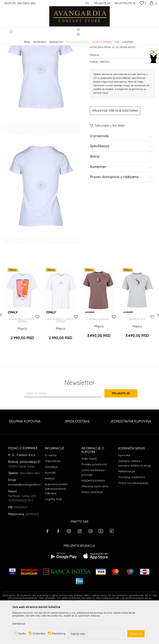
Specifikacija (122, 182)
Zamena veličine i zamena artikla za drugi (134, 500)
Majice (69, 40)
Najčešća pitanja (93, 517)
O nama (51, 492)
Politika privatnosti (94, 501)
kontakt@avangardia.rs (24, 521)
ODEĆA (58, 40)
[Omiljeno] (143, 4)
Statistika (39, 633)
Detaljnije (19, 624)
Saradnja (51, 503)
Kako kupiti (89, 495)
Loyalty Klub (53, 536)
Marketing (59, 633)
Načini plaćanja (92, 529)
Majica (22, 369)
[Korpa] (153, 3)
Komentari (122, 202)
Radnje (50, 515)
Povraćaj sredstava (132, 514)
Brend (122, 192)
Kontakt (50, 509)
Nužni (22, 633)
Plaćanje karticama (95, 523)
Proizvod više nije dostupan (115, 146)
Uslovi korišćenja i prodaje (94, 509)
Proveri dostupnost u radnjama (122, 212)
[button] (155, 32)
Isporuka (124, 492)
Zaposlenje (53, 498)
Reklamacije (127, 508)
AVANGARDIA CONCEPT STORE (20, 40)
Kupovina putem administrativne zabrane (56, 525)
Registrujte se (125, 3)
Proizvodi (46, 40)
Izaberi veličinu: (100, 97)
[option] (22, 346)
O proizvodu (122, 171)
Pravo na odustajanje (133, 520)
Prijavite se (125, 430)
